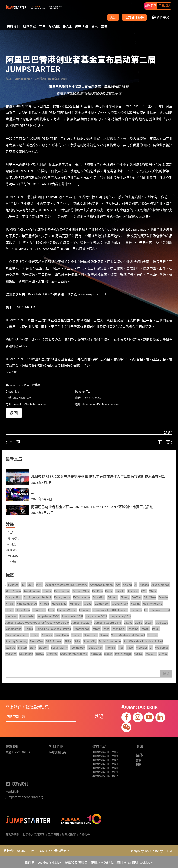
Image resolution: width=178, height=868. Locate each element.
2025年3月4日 (42, 499)
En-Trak (136, 597)
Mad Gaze (162, 622)
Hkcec (9, 610)
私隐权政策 (69, 835)
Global (88, 603)
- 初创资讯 (12, 550)
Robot (35, 635)
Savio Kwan (62, 635)
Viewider (142, 648)
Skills (77, 641)
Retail (156, 629)
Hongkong (39, 610)
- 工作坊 (11, 562)
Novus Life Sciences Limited (53, 629)
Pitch (106, 629)
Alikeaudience (160, 585)
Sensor (104, 635)
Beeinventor (62, 591)
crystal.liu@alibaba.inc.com (30, 404)
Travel (130, 648)
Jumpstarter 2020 (48, 616)
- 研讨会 (11, 544)
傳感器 (40, 654)
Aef (118, 585)
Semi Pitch (91, 635)
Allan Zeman (13, 591)
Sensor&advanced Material (128, 635)
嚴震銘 (108, 654)
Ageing (127, 585)
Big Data (97, 591)
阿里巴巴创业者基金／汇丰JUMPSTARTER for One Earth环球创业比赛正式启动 (92, 507)
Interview (136, 610)
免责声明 (53, 835)
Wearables (162, 648)
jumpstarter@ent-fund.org (25, 797)
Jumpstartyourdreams (108, 622)
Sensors (153, 635)
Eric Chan (150, 597)
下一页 (165, 442)
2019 (31, 585)
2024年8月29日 (42, 513)
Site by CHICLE (164, 851)
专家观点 (11, 654)
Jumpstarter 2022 (96, 616)
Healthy (135, 603)
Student (43, 648)
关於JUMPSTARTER (18, 752)
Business (133, 591)
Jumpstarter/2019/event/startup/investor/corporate (37, 622)
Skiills (68, 641)
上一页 (13, 442)
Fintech (44, 603)
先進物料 (52, 654)
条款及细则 (13, 835)
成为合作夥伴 (134, 17)
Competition (13, 597)
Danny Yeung (62, 597)
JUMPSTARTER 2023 (105, 756)
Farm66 (163, 597)
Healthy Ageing (153, 603)
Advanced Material (102, 585)
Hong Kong (23, 610)
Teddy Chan (95, 648)
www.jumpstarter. (91, 294)
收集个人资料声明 (34, 835)
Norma (29, 629)
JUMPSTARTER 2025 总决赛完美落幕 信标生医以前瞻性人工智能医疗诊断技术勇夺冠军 (98, 477)
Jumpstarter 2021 (72, 616)
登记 (99, 716)
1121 (23, 585)
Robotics (47, 635)
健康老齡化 (26, 654)
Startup (22, 648)
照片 (139, 764)
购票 (113, 17)
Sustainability (59, 648)
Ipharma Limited (160, 610)
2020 (39, 585)
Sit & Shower (54, 641)
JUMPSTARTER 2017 (105, 776)
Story (33, 648)
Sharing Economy (16, 641)
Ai (136, 585)
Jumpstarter (27, 616)
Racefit (145, 629)
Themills (110, 648)
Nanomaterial (14, 629)
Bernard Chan (81, 591)
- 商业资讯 (12, 538)
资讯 (94, 27)
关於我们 (13, 27)
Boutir (109, 591)
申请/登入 (165, 6)
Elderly (125, 597)
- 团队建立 (12, 556)
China (153, 591)
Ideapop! (85, 610)
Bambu (47, 591)
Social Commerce (110, 641)
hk (105, 294)
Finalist (10, 603)
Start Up (10, 648)
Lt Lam (149, 622)
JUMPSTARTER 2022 (105, 760)
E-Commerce (82, 597)
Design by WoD (140, 851)
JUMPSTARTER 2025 (105, 752)
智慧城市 (151, 654)
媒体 (104, 27)
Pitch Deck (119, 629)
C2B (144, 591)
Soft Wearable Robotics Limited (143, 641)
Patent (96, 629)
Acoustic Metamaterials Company (66, 585)
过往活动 (81, 27)
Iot (146, 610)
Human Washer (67, 610)
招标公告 (84, 835)
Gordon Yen (102, 603)
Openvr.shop (81, 629)
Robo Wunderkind (17, 635)
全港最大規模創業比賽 (74, 654)
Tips (121, 648)
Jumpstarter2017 (82, 622)
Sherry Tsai (37, 641)
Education (99, 597)
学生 (42, 27)
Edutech (113, 597)
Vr (151, 648)
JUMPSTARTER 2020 (105, 768)
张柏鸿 (138, 654)
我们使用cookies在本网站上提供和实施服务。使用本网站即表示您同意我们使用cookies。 (89, 862)
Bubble (120, 591)
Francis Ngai (59, 603)
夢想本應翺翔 (123, 654)
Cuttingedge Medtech (38, 597)
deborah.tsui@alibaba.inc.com (101, 404)
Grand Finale (60, 27)
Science (76, 635)
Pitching (133, 629)
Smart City (90, 641)
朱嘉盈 (163, 654)
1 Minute (13, 585)
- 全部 (9, 532)
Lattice (128, 622)
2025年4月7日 (41, 483)
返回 (14, 413)
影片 (139, 760)
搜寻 (166, 674)
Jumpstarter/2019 (120, 616)
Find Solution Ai (27, 603)
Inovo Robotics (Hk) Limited (110, 610)
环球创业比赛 (57, 752)
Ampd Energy (32, 591)
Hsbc (51, 610)
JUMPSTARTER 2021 (105, 764)
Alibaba (144, 585)
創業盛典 (96, 654)
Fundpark (75, 603)
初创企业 (29, 27)
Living (139, 622)
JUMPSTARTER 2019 (105, 772)
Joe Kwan (11, 616)
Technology (78, 648)
